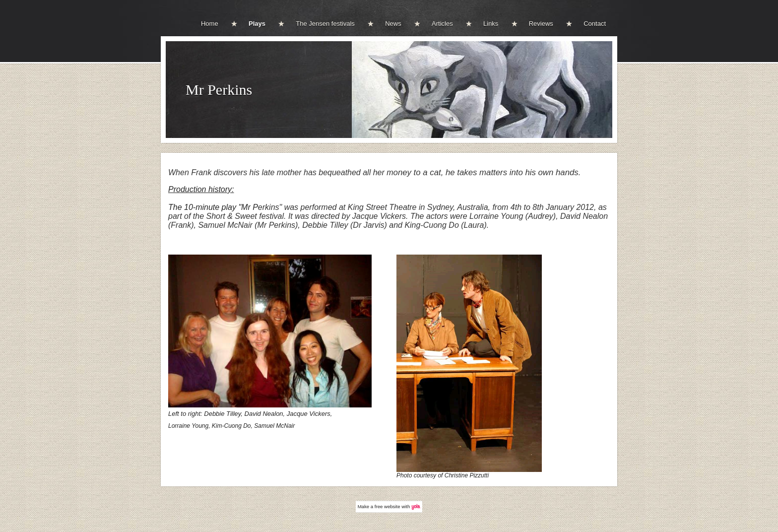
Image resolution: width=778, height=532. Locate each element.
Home (210, 24)
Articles (442, 24)
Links (491, 24)
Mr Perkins (219, 90)
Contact (595, 24)
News (393, 24)
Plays (257, 24)
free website (388, 506)
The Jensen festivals (325, 24)
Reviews (541, 24)
